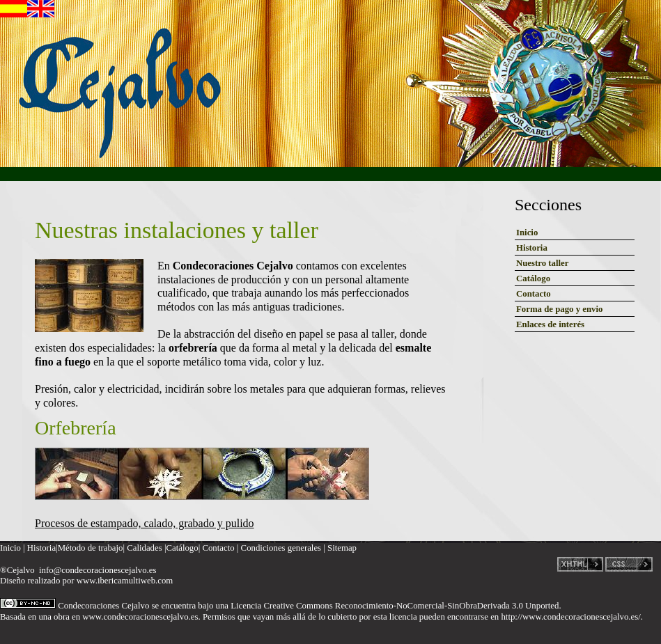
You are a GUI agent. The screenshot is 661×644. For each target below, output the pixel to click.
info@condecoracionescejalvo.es (98, 570)
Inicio (527, 233)
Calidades (144, 548)
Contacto (534, 294)
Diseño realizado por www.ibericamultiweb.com (86, 581)
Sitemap (342, 548)
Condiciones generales (281, 548)
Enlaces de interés (550, 324)
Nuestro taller (542, 263)
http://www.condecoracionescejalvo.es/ (570, 617)
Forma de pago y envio (559, 309)
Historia (532, 248)
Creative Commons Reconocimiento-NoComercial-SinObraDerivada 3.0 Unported (411, 606)
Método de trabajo (91, 548)
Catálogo (533, 278)
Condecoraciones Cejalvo (103, 606)
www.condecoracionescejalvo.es (140, 617)
